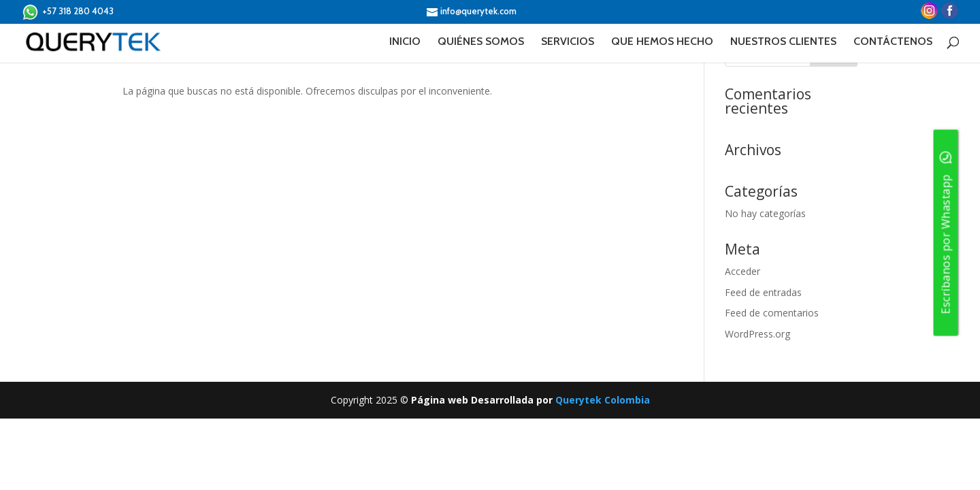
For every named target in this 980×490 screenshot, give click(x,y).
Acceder (742, 271)
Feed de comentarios (772, 313)
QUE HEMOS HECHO (662, 42)
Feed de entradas (763, 292)
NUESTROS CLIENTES (783, 42)
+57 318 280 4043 (68, 12)
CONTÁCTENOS (893, 42)
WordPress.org (757, 334)
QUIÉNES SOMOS (481, 42)
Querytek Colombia (603, 400)
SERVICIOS (568, 42)
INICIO (405, 42)
